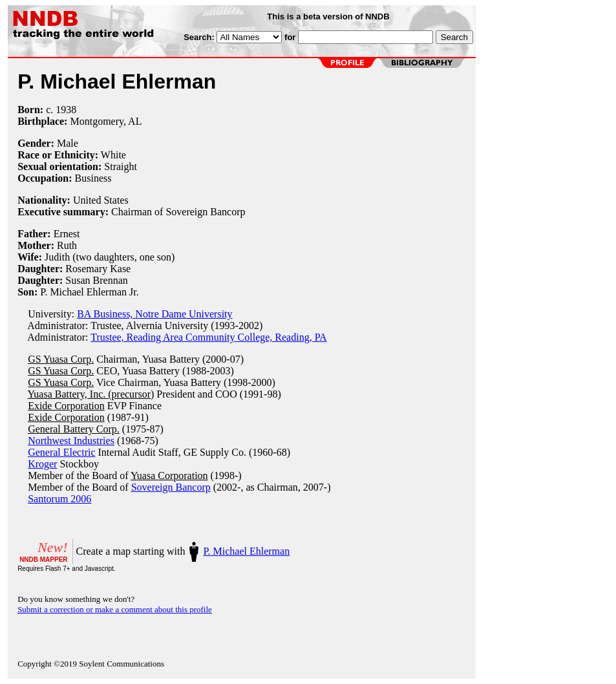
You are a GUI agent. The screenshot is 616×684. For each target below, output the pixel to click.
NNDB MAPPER (43, 560)
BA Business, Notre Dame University (154, 314)
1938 (66, 110)
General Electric (61, 452)
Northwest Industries (71, 441)
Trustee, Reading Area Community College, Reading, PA (208, 337)
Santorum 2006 (59, 499)
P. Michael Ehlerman (246, 551)
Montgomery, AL (106, 121)
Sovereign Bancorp (171, 487)
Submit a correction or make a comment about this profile (115, 609)
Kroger (42, 464)
